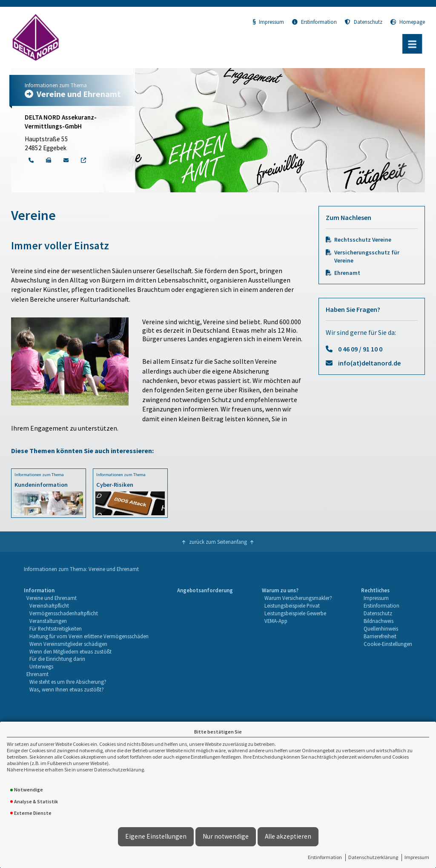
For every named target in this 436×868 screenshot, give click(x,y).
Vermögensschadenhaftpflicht (64, 613)
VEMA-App (276, 621)
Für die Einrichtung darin (57, 659)
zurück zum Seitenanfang (218, 542)
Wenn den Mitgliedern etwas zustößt (70, 651)
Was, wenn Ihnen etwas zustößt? (67, 689)
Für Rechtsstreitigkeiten (56, 628)
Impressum (417, 857)
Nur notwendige (226, 836)
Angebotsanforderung (205, 590)
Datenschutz (364, 22)
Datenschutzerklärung (373, 857)
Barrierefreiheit (380, 636)
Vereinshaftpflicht (49, 605)
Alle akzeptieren (288, 836)
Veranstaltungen (48, 621)
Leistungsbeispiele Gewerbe (295, 613)
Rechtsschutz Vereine (363, 240)
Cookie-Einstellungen (388, 644)
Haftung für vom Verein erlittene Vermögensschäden (89, 636)
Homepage (408, 22)
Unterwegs (41, 666)
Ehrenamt (347, 273)
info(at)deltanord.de (369, 363)
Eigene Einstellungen (156, 836)
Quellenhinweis (381, 628)
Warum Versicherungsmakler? (298, 598)
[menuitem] (86, 640)
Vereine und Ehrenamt (52, 598)
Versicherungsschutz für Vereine (367, 257)
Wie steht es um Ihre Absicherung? (68, 682)
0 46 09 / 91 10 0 (360, 349)
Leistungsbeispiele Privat (292, 605)
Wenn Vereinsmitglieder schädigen (68, 644)
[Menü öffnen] (412, 44)
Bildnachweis (379, 621)
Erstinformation (325, 857)
